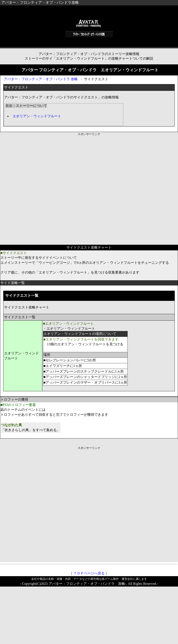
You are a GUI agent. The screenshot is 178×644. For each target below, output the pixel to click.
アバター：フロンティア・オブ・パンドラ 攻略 (41, 79)
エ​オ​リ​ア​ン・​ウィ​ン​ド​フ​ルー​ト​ (37, 116)
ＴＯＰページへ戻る (89, 573)
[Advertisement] (50, 187)
